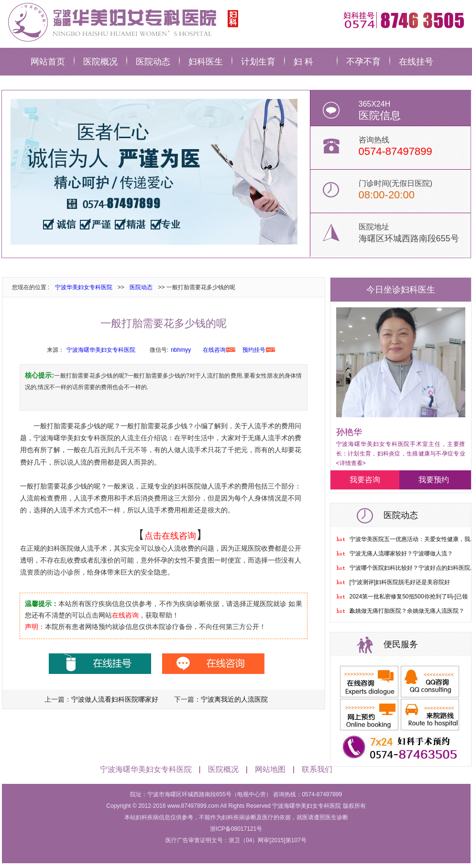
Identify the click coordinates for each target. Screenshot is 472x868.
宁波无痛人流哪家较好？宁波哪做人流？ (401, 553)
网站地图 (270, 769)
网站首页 (48, 62)
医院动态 (153, 62)
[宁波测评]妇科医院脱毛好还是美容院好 (400, 582)
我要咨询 (365, 480)
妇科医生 (206, 62)
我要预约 (434, 480)
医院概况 (100, 62)
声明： (35, 627)
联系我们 (317, 769)
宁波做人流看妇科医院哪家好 (115, 699)
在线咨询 (214, 350)
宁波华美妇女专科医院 (84, 287)
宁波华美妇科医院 (121, 22)
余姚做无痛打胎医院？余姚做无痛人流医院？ (407, 611)
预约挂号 (254, 350)
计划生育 (258, 62)
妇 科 (303, 62)
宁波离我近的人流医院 (234, 699)
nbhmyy (181, 350)
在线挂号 (416, 62)
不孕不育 (363, 62)
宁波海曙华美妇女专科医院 (101, 350)
